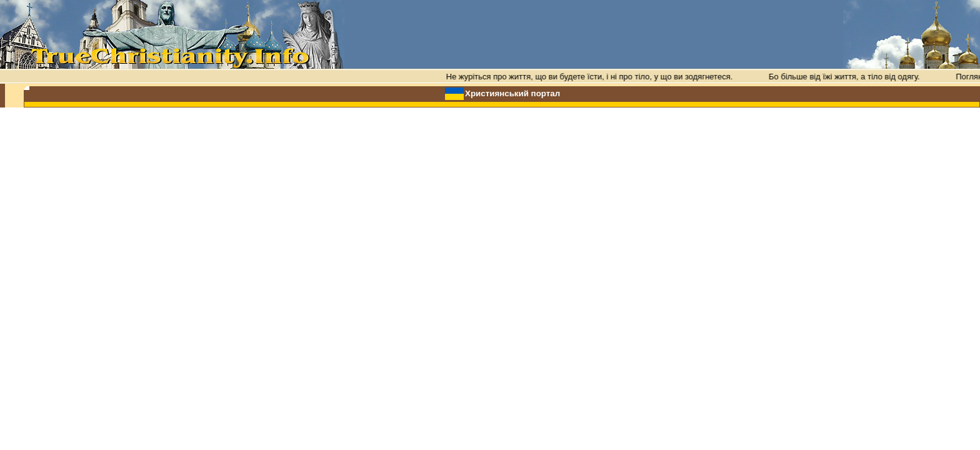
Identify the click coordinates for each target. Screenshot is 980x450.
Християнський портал (512, 93)
